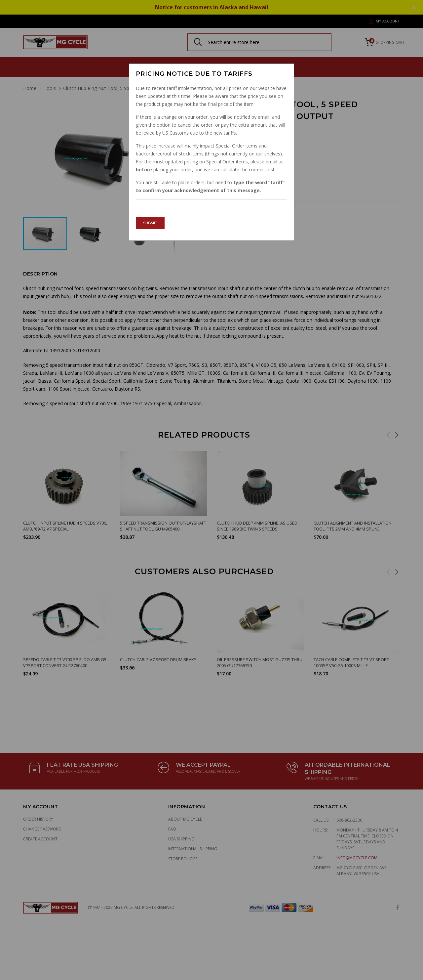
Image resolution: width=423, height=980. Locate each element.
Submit (150, 223)
